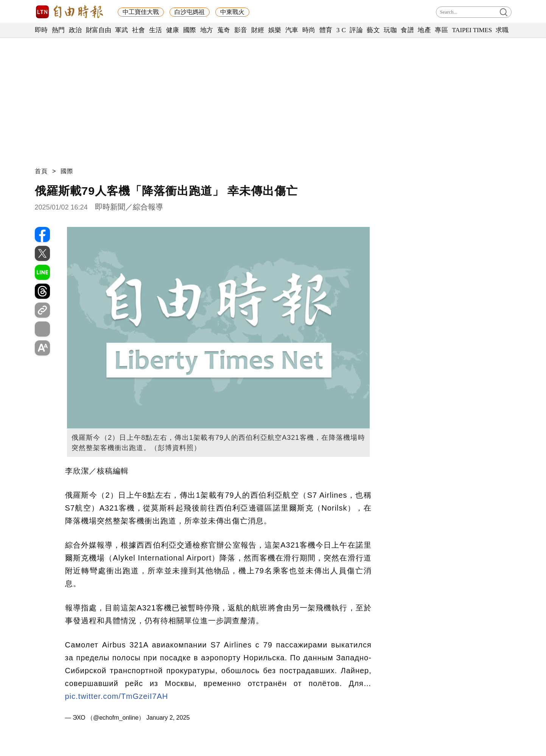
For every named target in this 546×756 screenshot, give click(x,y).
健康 (173, 30)
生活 (156, 30)
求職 (502, 30)
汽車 (292, 30)
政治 (75, 30)
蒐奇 (224, 30)
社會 (139, 30)
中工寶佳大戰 (141, 12)
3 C (341, 30)
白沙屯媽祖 (190, 12)
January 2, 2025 (168, 718)
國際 (190, 30)
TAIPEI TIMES (472, 30)
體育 (326, 30)
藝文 (373, 30)
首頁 (41, 171)
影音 (241, 30)
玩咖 (390, 30)
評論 (356, 30)
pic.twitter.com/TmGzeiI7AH (117, 696)
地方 (207, 30)
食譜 (407, 30)
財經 (258, 30)
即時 (41, 30)
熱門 (58, 30)
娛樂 (275, 30)
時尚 (309, 30)
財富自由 (99, 30)
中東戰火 (232, 12)
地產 (424, 30)
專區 (441, 30)
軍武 (122, 30)
